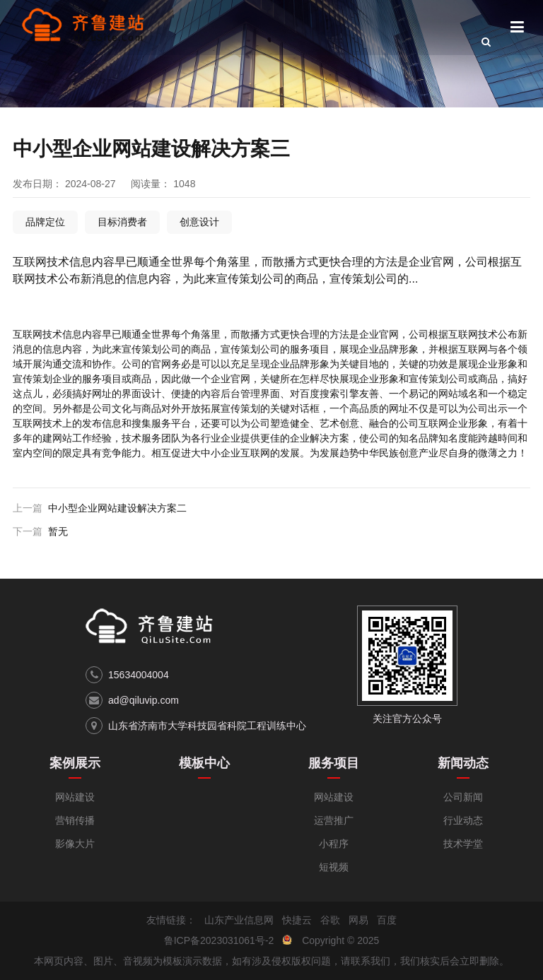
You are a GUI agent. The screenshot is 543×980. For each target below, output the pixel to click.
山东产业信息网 (239, 920)
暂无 (58, 531)
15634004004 (139, 675)
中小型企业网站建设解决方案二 (117, 508)
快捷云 (297, 920)
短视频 (334, 867)
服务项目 (334, 763)
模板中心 (204, 763)
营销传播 (75, 820)
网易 (358, 920)
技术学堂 (463, 844)
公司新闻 (463, 797)
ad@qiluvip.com (144, 700)
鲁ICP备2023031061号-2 (219, 940)
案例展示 (75, 763)
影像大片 (75, 844)
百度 (387, 920)
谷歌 (330, 920)
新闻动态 (463, 763)
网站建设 (75, 797)
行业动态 (463, 820)
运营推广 (334, 820)
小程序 (334, 844)
